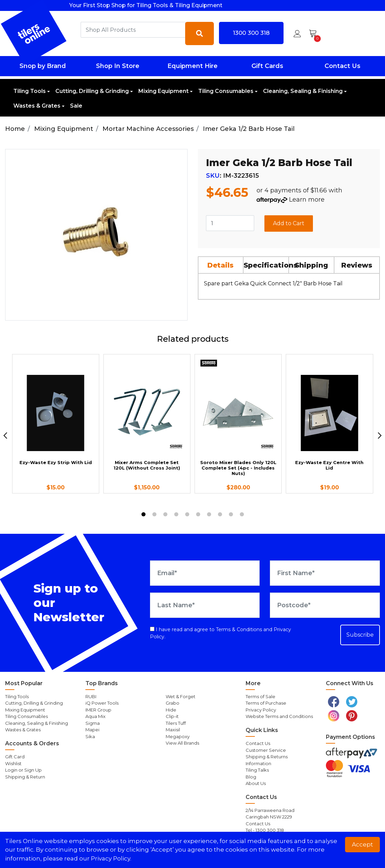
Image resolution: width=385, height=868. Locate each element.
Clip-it (172, 716)
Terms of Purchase (266, 703)
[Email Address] (205, 573)
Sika (90, 736)
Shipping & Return (25, 777)
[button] (297, 33)
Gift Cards (267, 66)
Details (221, 265)
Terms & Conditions (239, 629)
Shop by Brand (43, 66)
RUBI (91, 696)
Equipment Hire (192, 66)
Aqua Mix (95, 716)
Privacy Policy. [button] (111, 858)
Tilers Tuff (176, 723)
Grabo (173, 703)
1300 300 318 (251, 33)
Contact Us (342, 66)
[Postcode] (325, 605)
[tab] (221, 265)
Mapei (92, 730)
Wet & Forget (181, 696)
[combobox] (133, 30)
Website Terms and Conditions (279, 716)
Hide (171, 710)
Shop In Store (118, 66)
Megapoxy (178, 736)
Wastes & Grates (37, 106)
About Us (256, 783)
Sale (76, 106)
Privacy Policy (261, 710)
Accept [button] (362, 844)
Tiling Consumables (226, 91)
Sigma (93, 723)
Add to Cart (289, 223)
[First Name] (325, 573)
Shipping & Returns (267, 757)
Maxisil (173, 730)
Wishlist (13, 763)
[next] (380, 436)
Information (258, 763)
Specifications (266, 265)
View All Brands (182, 743)
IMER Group (98, 710)
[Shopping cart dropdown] (315, 33)
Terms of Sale (260, 696)
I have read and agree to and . (221, 633)
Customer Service (266, 750)
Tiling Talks (257, 770)
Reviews (357, 265)
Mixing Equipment (163, 91)
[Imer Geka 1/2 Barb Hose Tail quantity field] (230, 223)
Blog (251, 777)
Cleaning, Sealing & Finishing (303, 91)
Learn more (307, 200)
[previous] (5, 436)
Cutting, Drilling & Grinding (92, 91)
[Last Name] (205, 605)
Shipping (311, 265)
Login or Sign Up (23, 770)
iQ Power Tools (102, 703)
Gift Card (15, 757)
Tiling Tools (30, 91)
